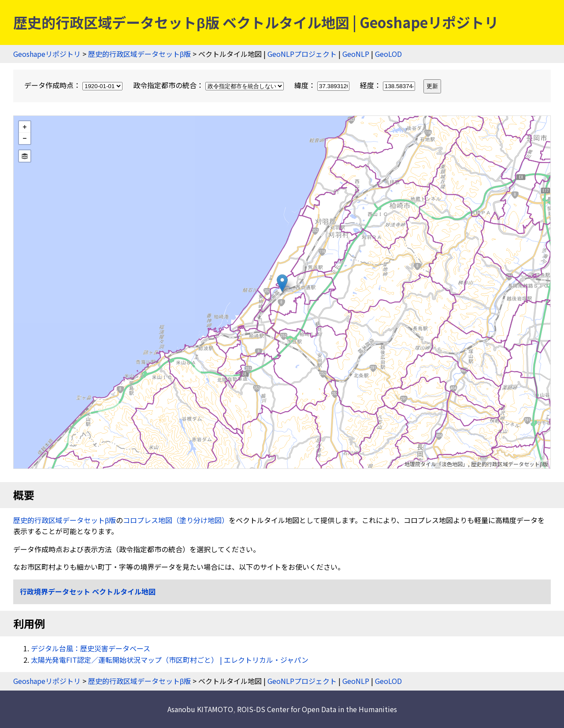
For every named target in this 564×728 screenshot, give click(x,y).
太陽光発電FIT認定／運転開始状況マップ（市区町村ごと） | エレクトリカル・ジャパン (170, 660)
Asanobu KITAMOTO (200, 709)
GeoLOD (388, 54)
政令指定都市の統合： (209, 85)
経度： (388, 85)
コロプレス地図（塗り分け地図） (176, 520)
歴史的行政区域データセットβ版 (139, 54)
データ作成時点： (74, 85)
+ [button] (25, 127)
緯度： (323, 85)
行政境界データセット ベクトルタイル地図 (88, 591)
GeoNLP (356, 54)
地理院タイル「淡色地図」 (436, 464)
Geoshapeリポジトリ (47, 54)
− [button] (25, 138)
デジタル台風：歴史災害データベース (91, 648)
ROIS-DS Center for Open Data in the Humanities (317, 709)
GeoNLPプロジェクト (302, 54)
